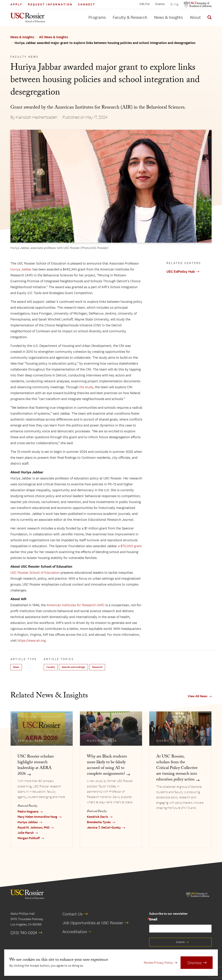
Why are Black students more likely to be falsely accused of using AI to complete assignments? (107, 765)
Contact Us (72, 914)
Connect (87, 4)
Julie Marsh (26, 833)
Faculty (51, 667)
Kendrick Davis (98, 817)
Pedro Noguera (28, 812)
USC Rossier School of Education (35, 573)
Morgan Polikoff (29, 838)
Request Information (50, 4)
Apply (16, 4)
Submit (180, 942)
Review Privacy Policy (158, 963)
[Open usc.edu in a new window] (198, 4)
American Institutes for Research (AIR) (76, 605)
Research (97, 667)
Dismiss (195, 963)
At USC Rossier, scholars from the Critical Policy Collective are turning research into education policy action (177, 768)
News (16, 667)
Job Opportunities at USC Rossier (93, 923)
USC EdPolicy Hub (181, 272)
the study (86, 387)
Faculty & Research (130, 17)
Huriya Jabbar (21, 269)
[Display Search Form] (209, 18)
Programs (97, 17)
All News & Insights (54, 37)
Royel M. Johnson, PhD (33, 828)
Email (153, 920)
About (195, 17)
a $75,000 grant (130, 546)
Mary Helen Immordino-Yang (37, 817)
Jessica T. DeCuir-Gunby (104, 828)
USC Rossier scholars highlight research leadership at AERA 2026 (36, 765)
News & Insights (168, 17)
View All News (198, 696)
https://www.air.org (32, 640)
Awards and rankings (73, 667)
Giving (174, 4)
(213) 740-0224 (24, 933)
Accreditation (75, 932)
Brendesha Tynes (99, 822)
